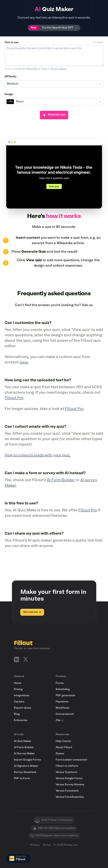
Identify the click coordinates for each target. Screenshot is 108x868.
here (24, 362)
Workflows (62, 708)
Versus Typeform (66, 772)
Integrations (22, 696)
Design (9, 94)
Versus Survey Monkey (70, 785)
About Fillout (64, 747)
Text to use (12, 42)
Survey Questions (25, 772)
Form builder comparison (72, 760)
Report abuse (23, 708)
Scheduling (63, 689)
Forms (60, 683)
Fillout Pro (14, 398)
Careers (19, 702)
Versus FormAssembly (70, 797)
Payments (62, 702)
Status (60, 754)
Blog (17, 714)
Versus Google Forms (69, 778)
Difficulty (11, 77)
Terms (47, 845)
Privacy (35, 845)
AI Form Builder (61, 480)
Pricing (18, 689)
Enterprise (21, 720)
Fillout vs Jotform (67, 766)
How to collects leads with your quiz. (38, 455)
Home (18, 683)
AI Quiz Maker (23, 741)
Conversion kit (65, 714)
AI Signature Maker (26, 766)
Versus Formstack (67, 791)
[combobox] (7, 84)
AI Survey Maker (24, 754)
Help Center (63, 741)
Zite (60, 720)
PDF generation (65, 696)
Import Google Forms (27, 760)
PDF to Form (22, 778)
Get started (32, 612)
